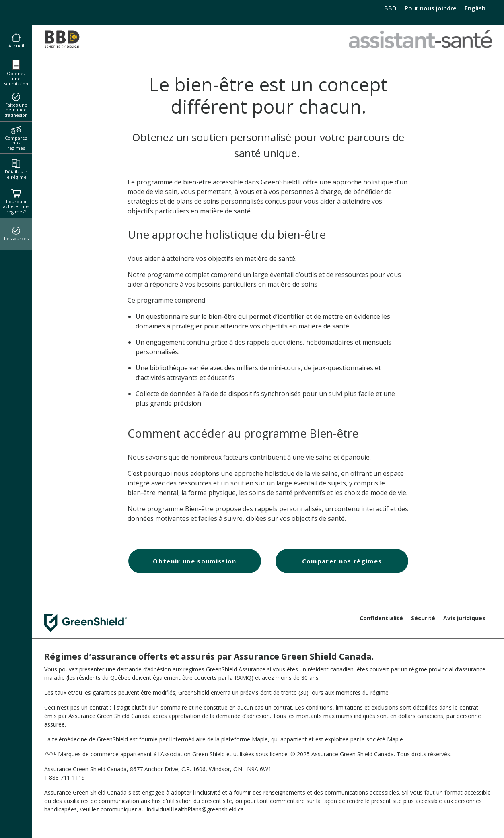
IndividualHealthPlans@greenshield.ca (195, 809)
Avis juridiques (464, 618)
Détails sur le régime (16, 170)
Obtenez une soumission (16, 73)
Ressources (16, 234)
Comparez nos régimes (16, 137)
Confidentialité (381, 618)
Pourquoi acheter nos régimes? (16, 202)
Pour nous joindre (431, 8)
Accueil (16, 41)
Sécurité (423, 618)
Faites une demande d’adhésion (16, 105)
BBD (390, 8)
